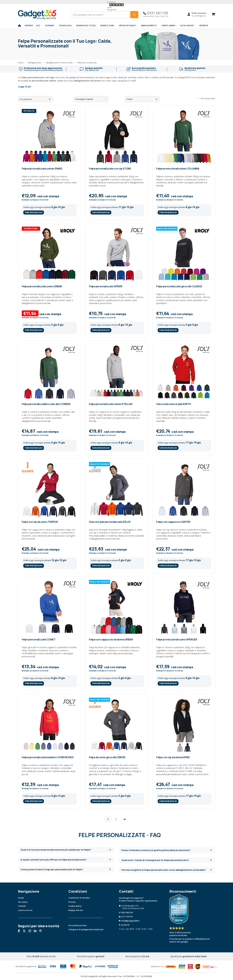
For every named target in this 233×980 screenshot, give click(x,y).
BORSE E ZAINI (107, 26)
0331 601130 (156, 13)
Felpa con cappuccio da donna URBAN (111, 639)
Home (21, 898)
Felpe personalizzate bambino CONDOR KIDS (48, 757)
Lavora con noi (25, 910)
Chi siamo (23, 902)
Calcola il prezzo (34, 212)
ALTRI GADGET (187, 26)
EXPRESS (29, 26)
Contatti (22, 906)
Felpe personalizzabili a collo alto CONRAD (46, 404)
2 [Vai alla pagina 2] (116, 819)
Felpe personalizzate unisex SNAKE (42, 169)
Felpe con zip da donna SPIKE (173, 757)
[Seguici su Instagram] (31, 931)
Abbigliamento (149, 26)
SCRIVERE (50, 26)
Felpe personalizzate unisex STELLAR (111, 404)
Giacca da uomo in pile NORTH (174, 404)
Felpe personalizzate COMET (39, 639)
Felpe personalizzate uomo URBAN (42, 286)
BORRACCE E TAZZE (86, 26)
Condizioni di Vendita (79, 898)
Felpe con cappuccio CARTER (173, 522)
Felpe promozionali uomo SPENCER (177, 639)
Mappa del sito (76, 910)
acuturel (125, 925)
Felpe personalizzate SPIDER (106, 286)
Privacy (72, 902)
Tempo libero (168, 26)
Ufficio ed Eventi (127, 26)
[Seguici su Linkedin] (36, 931)
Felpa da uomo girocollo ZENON (107, 757)
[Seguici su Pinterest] (42, 931)
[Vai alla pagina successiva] (125, 819)
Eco (38, 26)
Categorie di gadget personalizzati (86, 929)
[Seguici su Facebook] (20, 931)
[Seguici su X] (25, 931)
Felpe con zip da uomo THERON (40, 522)
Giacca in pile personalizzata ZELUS (110, 522)
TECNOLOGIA (65, 26)
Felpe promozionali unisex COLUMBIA (178, 169)
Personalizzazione (78, 925)
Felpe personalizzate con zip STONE (110, 169)
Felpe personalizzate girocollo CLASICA (179, 286)
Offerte (204, 26)
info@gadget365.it (130, 921)
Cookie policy (75, 906)
